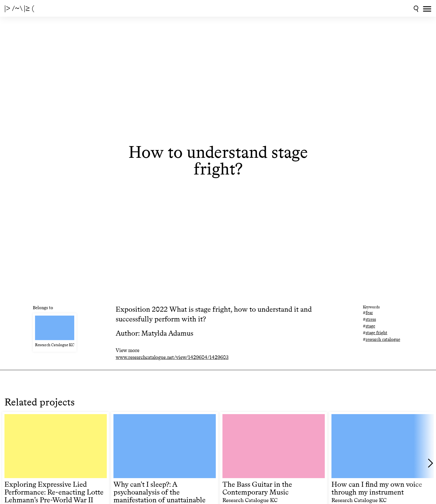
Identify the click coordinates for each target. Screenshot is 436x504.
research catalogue (383, 339)
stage (370, 326)
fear (369, 313)
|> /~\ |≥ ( (19, 8)
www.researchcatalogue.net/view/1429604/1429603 (172, 357)
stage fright (376, 333)
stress (371, 319)
